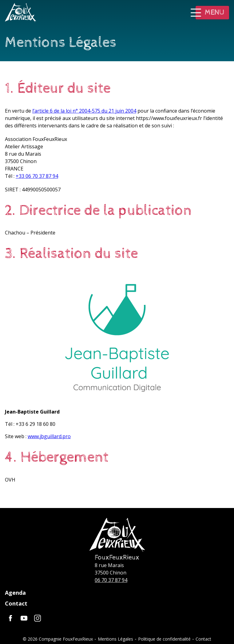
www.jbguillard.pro (49, 436)
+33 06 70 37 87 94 (37, 176)
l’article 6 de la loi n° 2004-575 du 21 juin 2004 (84, 111)
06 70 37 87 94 (111, 580)
